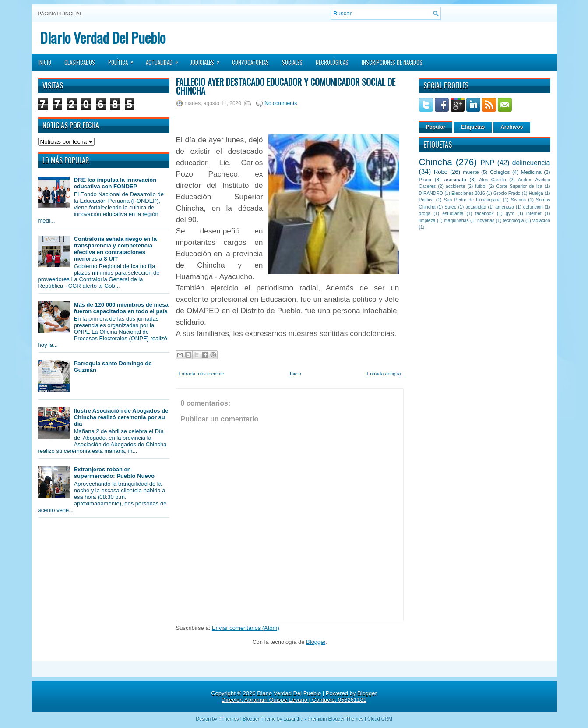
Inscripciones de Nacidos (392, 62)
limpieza (427, 221)
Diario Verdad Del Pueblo (103, 37)
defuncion (533, 207)
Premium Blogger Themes (335, 719)
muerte (471, 172)
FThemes (229, 719)
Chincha (436, 162)
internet (534, 214)
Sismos (518, 200)
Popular (436, 127)
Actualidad (165, 60)
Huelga (536, 193)
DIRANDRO (431, 193)
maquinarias (456, 221)
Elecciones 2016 (468, 193)
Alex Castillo (493, 180)
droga (425, 214)
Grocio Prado (507, 193)
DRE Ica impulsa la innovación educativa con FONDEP (115, 183)
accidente (455, 186)
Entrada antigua (384, 374)
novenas (486, 221)
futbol (481, 186)
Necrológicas (332, 62)
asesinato (455, 179)
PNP (487, 163)
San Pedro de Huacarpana (472, 200)
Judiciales (208, 60)
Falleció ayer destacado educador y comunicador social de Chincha (286, 86)
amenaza (505, 207)
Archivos (512, 127)
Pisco (425, 179)
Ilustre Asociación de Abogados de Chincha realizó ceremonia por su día (121, 417)
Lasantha (293, 719)
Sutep (450, 207)
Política (124, 60)
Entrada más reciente (202, 374)
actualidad (476, 207)
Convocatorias (250, 62)
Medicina (531, 172)
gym (510, 214)
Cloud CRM (380, 719)
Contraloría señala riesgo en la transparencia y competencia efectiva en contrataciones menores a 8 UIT (115, 249)
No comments (281, 103)
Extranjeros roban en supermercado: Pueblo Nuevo (114, 473)
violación (541, 221)
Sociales (292, 62)
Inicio (45, 62)
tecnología (514, 221)
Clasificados (80, 62)
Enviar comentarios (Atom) (246, 628)
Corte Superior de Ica (519, 186)
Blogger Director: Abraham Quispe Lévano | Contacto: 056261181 (299, 696)
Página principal (60, 14)
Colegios (500, 172)
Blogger (316, 642)
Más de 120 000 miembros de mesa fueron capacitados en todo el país (121, 308)
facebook (485, 214)
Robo (441, 172)
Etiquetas (473, 127)
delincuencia (531, 163)
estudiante (453, 214)
